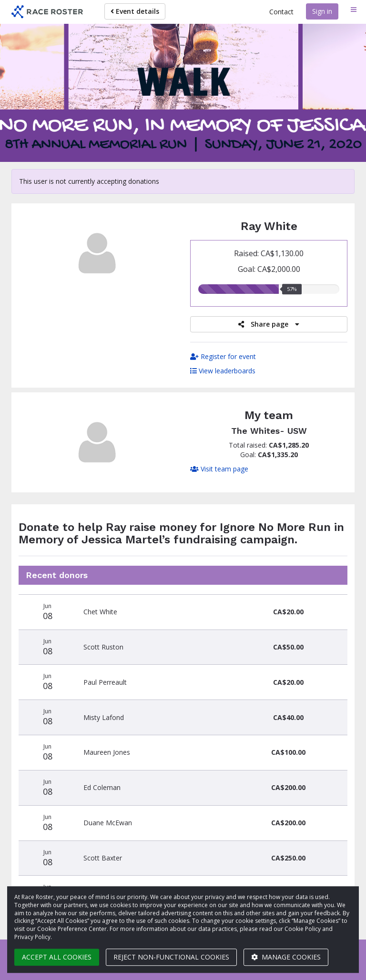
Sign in (322, 11)
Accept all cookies (57, 957)
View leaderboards (223, 371)
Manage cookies (286, 957)
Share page (269, 324)
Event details (135, 11)
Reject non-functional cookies (171, 957)
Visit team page (219, 469)
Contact (281, 12)
